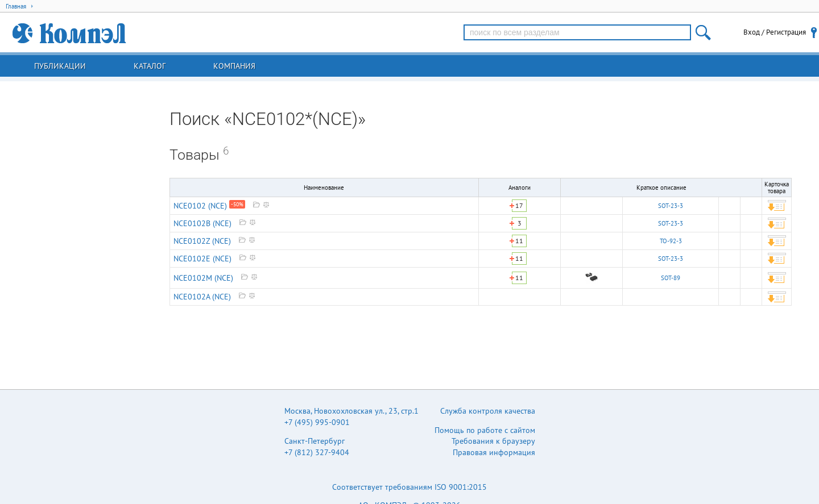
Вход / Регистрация (775, 32)
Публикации (60, 66)
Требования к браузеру (493, 441)
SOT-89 (671, 278)
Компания (234, 66)
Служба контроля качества (488, 411)
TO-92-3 (671, 241)
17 (519, 205)
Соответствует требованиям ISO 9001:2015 (409, 487)
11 (519, 241)
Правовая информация (494, 452)
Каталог (150, 66)
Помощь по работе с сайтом (485, 430)
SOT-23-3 (671, 206)
